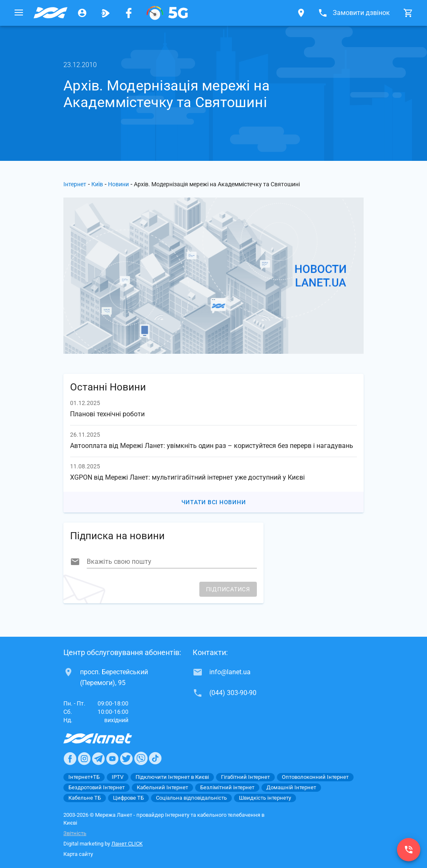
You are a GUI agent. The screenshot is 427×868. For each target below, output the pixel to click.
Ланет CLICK (127, 844)
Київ (97, 184)
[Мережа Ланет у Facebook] (129, 13)
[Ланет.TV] (105, 13)
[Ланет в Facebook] (70, 758)
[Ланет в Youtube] (112, 758)
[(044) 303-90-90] (409, 850)
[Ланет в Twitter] (126, 758)
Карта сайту (78, 854)
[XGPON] (167, 13)
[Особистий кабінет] (82, 13)
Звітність (75, 833)
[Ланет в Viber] (141, 758)
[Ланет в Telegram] (98, 758)
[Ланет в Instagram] (84, 758)
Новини (118, 184)
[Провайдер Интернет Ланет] (107, 738)
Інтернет (75, 184)
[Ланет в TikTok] (155, 758)
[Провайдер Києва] (50, 13)
